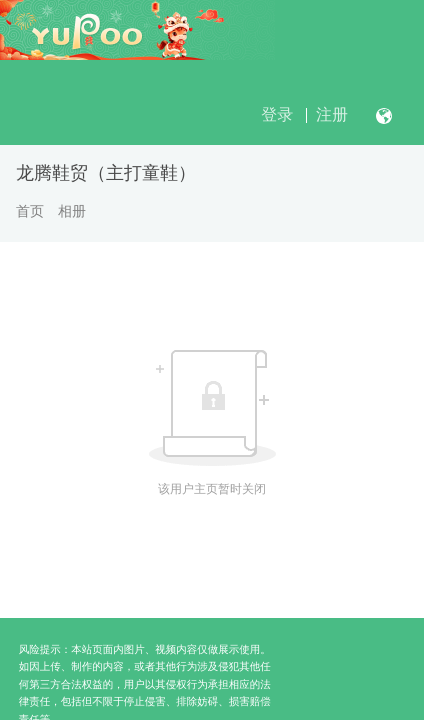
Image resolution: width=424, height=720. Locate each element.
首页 (30, 211)
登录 (277, 114)
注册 (332, 114)
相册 (72, 211)
